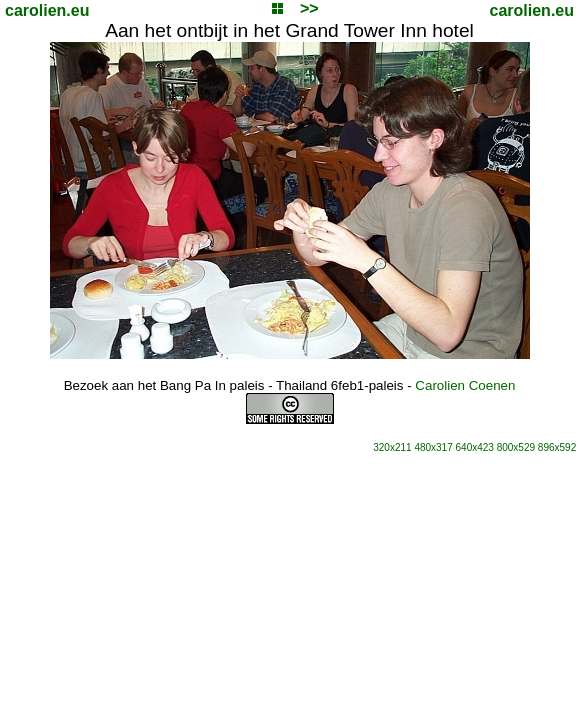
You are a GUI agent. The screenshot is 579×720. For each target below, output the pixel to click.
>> (309, 8)
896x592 (557, 447)
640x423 (475, 447)
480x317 (433, 447)
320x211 (392, 447)
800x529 (516, 447)
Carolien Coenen (465, 385)
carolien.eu (47, 10)
